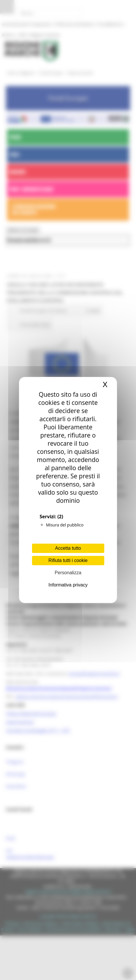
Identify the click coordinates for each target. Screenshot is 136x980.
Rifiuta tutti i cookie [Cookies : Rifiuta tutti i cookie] (68, 560)
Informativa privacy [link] (68, 585)
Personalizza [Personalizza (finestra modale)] (68, 573)
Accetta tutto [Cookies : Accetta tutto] (68, 548)
